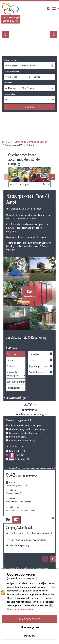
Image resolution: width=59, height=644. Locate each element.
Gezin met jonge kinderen (28, 429)
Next (54, 35)
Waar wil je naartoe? (11, 60)
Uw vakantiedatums (11, 71)
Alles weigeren (30, 627)
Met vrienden (22, 440)
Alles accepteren (30, 619)
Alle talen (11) (18, 451)
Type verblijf (8, 83)
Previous (5, 35)
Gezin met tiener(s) (25, 433)
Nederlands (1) (22, 459)
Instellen (29, 636)
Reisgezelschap (10, 94)
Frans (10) (19, 455)
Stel (18, 437)
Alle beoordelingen (25, 425)
